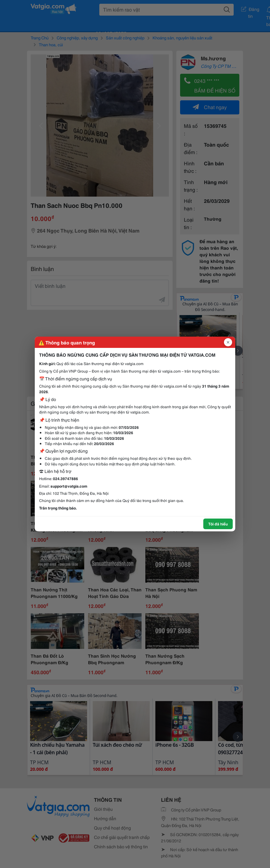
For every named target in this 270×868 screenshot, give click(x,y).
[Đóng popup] (228, 342)
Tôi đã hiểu (218, 524)
